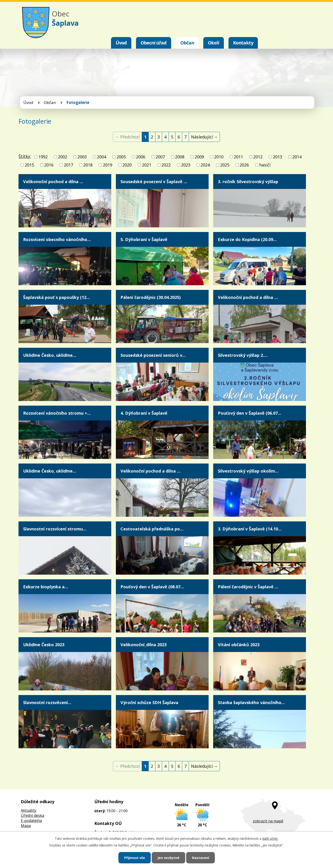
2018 (88, 165)
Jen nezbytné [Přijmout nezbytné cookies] (168, 858)
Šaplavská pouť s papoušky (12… (56, 297)
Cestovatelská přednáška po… (152, 529)
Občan (187, 43)
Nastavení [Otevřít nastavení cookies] (200, 858)
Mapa (26, 826)
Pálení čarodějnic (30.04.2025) (151, 297)
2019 (108, 165)
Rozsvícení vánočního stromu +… (57, 413)
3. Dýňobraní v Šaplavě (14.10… (250, 529)
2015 (29, 165)
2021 (147, 165)
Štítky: (25, 156)
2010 (219, 157)
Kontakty (243, 43)
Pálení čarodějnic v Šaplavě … (248, 587)
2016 (49, 165)
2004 (102, 157)
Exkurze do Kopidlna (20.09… (247, 239)
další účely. (270, 838)
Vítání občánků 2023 (239, 645)
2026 (244, 165)
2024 (205, 165)
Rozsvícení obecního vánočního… (57, 239)
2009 (199, 157)
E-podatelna (31, 821)
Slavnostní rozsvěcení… (47, 702)
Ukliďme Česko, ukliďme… (50, 355)
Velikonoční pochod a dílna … (53, 182)
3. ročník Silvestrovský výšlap (248, 182)
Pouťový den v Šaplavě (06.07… (250, 413)
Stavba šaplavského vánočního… (251, 702)
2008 (180, 157)
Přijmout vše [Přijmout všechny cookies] (135, 858)
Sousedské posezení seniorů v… (153, 355)
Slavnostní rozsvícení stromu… (55, 529)
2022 (166, 165)
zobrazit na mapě (268, 821)
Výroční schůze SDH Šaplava (149, 702)
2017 (68, 165)
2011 (238, 157)
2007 (160, 157)
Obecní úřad (154, 43)
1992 (43, 157)
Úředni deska (32, 815)
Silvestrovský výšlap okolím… (248, 471)
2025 (225, 165)
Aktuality (29, 810)
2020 (127, 165)
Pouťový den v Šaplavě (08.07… (152, 587)
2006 (141, 157)
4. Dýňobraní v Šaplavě (144, 413)
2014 (297, 157)
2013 (277, 157)
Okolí (214, 43)
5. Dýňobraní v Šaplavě (144, 239)
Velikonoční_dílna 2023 (143, 645)
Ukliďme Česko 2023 (44, 645)
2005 (121, 157)
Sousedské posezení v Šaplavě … (154, 182)
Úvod (121, 43)
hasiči (265, 165)
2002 (62, 157)
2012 (258, 157)
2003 (82, 157)
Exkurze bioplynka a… (46, 587)
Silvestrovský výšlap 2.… (243, 355)
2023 (186, 165)
